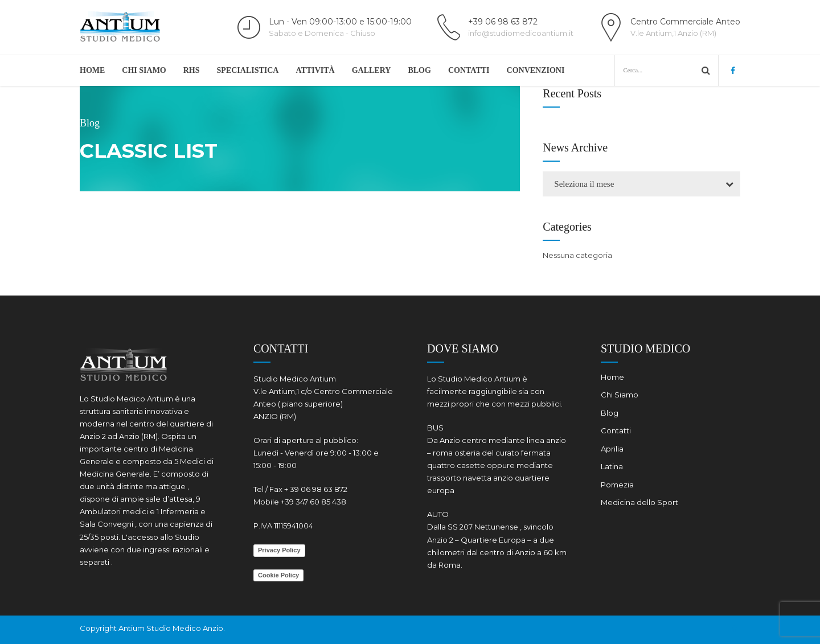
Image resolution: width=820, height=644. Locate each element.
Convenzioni (536, 70)
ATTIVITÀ (315, 70)
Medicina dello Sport (639, 502)
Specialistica (248, 70)
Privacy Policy (279, 550)
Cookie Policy (278, 575)
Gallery (372, 70)
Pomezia (617, 485)
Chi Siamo (144, 70)
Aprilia (612, 449)
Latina (612, 466)
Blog (419, 70)
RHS (192, 70)
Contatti (469, 70)
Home (92, 70)
